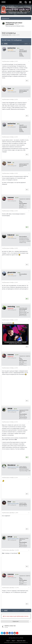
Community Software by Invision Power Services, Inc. (16, 642)
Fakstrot (11, 235)
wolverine (12, 48)
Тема (13, 641)
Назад (6, 44)
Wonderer (12, 465)
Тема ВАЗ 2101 (14, 638)
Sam (10, 35)
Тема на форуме (23, 206)
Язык (8, 641)
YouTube (21, 202)
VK (20, 413)
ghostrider (12, 272)
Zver (9, 502)
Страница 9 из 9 (16, 44)
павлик (11, 197)
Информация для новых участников (14, 24)
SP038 (10, 409)
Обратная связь (21, 641)
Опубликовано (10, 61)
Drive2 (20, 201)
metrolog (11, 307)
